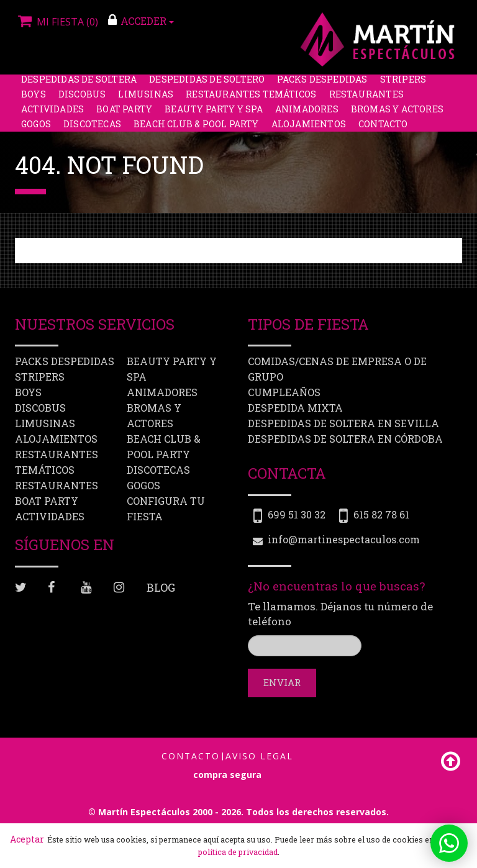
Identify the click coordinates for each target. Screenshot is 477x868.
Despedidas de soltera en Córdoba (345, 439)
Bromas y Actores (397, 115)
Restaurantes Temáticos (251, 100)
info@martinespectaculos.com (344, 539)
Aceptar (27, 839)
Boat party (124, 115)
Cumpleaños (284, 392)
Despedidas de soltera (79, 85)
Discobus (82, 100)
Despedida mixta (295, 408)
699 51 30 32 (297, 514)
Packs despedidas (322, 85)
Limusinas (146, 100)
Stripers (403, 85)
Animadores (307, 115)
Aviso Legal (259, 756)
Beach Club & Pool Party (196, 129)
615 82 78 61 (381, 514)
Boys (34, 100)
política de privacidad (238, 852)
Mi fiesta (57, 22)
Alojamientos (309, 129)
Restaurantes (366, 100)
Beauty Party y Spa (214, 115)
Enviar (282, 682)
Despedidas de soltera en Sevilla (343, 423)
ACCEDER (141, 20)
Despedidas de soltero (207, 85)
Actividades (52, 115)
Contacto (383, 129)
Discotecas (92, 129)
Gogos (36, 129)
